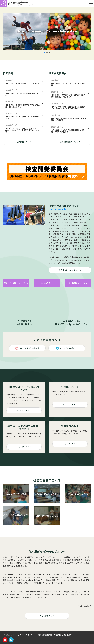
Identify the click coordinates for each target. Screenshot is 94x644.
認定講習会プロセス (77, 283)
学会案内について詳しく (69, 270)
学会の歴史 (46, 283)
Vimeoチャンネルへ (66, 348)
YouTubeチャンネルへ (26, 348)
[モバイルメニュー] (91, 3)
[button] (7, 31)
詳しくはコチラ (23, 410)
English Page (58, 209)
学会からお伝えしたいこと (15, 283)
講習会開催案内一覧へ (69, 142)
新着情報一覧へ (23, 142)
